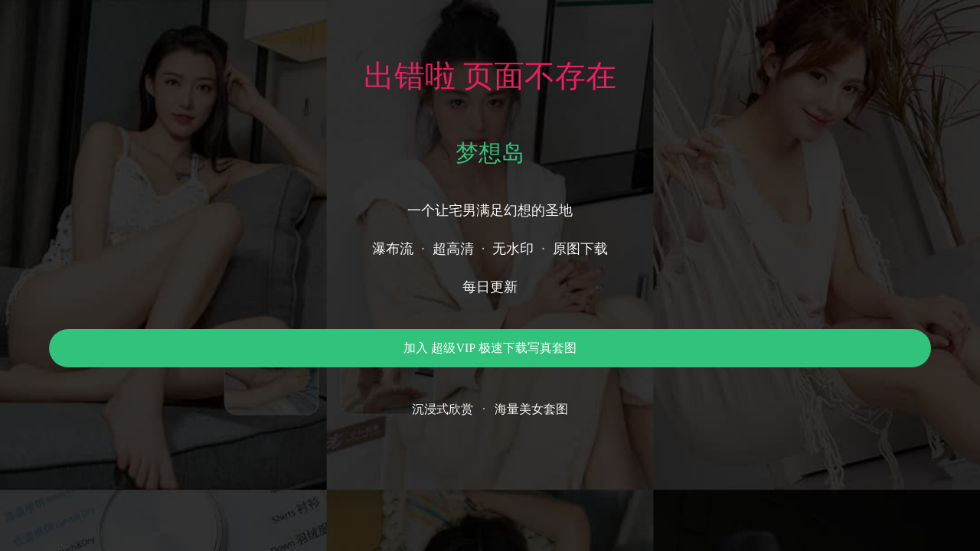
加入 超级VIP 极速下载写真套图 (490, 348)
